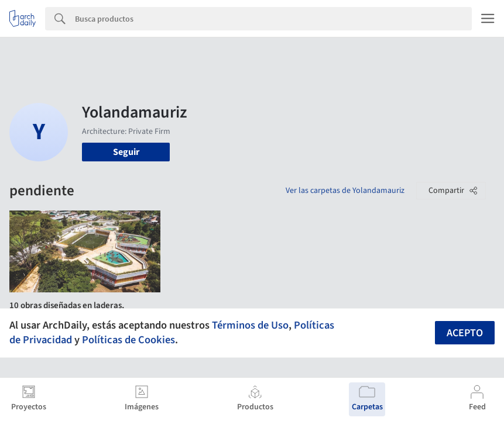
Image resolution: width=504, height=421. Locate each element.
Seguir (126, 152)
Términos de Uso (250, 325)
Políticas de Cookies (128, 340)
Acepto (465, 333)
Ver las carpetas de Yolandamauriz (345, 191)
